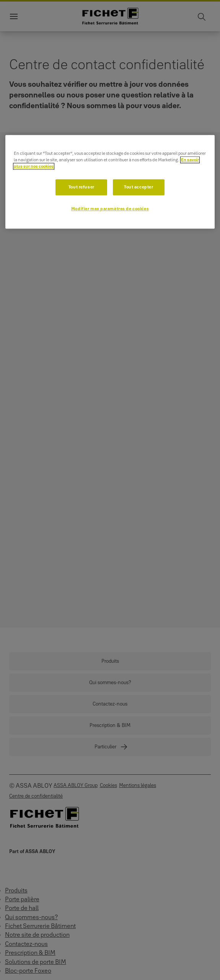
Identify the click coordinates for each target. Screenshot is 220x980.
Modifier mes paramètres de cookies (110, 209)
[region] (110, 182)
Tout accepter (139, 187)
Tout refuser (81, 187)
